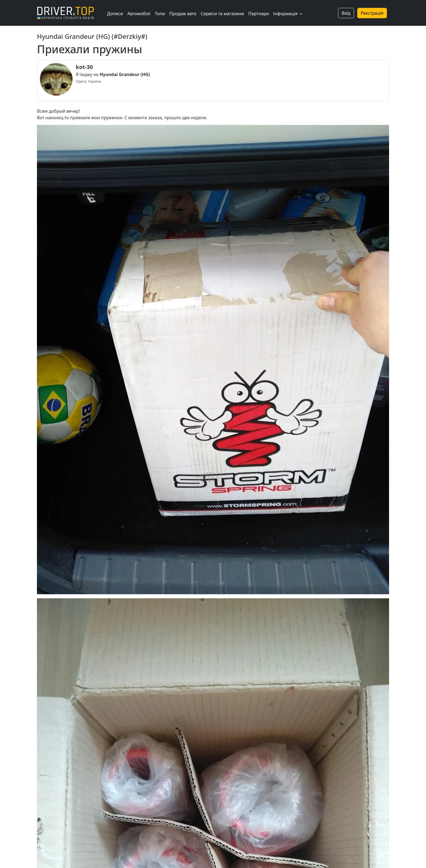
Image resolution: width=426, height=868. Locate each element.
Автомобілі (139, 14)
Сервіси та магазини (222, 14)
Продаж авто (183, 14)
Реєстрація (372, 13)
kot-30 (84, 67)
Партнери (259, 14)
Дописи (115, 14)
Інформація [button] (286, 14)
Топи (160, 14)
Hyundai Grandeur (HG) (125, 74)
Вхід (346, 13)
